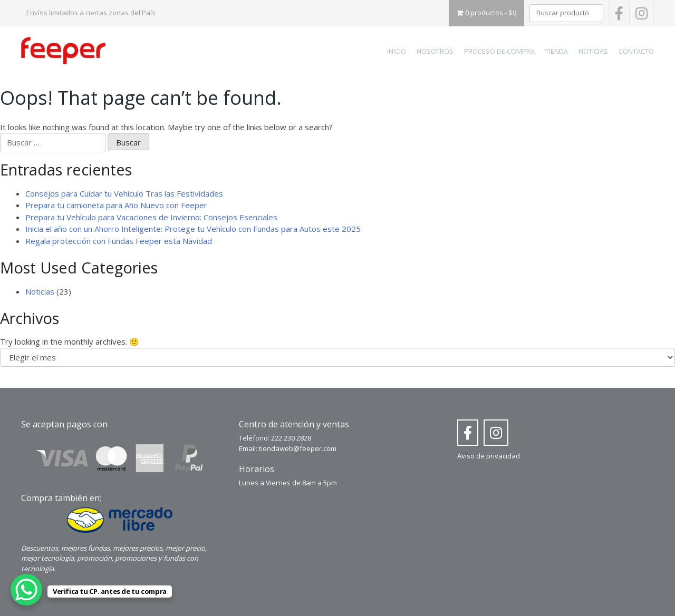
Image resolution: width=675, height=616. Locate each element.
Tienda (557, 51)
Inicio (397, 51)
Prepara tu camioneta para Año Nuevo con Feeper (116, 205)
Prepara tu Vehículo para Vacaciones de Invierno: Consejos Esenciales (151, 217)
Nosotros (435, 51)
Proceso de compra (499, 51)
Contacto (636, 51)
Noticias (593, 51)
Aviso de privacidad (489, 456)
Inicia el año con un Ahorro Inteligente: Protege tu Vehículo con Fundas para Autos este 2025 (193, 229)
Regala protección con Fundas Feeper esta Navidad (119, 241)
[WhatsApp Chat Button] (26, 590)
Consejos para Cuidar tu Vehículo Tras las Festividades (124, 193)
